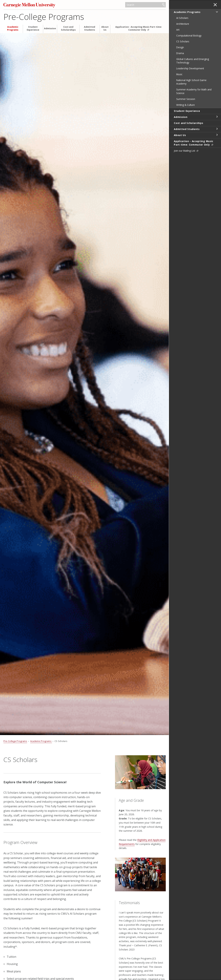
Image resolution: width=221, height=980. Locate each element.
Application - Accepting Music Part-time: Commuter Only (139, 28)
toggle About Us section (217, 135)
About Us (105, 28)
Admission (50, 28)
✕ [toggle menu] (215, 5)
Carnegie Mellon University (29, 5)
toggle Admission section (217, 117)
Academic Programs (13, 28)
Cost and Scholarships (68, 28)
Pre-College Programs (44, 17)
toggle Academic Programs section (217, 12)
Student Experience (33, 28)
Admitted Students (90, 28)
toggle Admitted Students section (217, 129)
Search (163, 5)
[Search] (145, 5)
